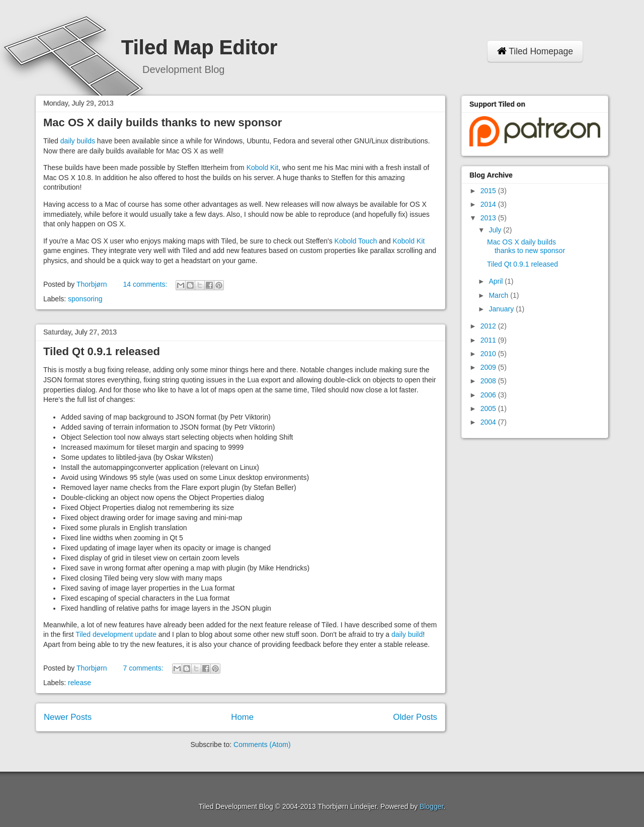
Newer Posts (68, 717)
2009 (489, 367)
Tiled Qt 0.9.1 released (102, 351)
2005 (489, 408)
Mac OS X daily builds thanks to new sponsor (163, 122)
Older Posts (415, 717)
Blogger (431, 806)
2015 (489, 191)
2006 (489, 395)
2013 (489, 218)
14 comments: (146, 284)
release (79, 683)
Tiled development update (116, 634)
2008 (489, 381)
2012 (489, 326)
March (499, 295)
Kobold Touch (356, 241)
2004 (489, 422)
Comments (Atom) (262, 745)
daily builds (78, 141)
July (496, 230)
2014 (489, 204)
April (497, 281)
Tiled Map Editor (199, 47)
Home (242, 717)
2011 (489, 340)
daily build (407, 634)
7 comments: (144, 668)
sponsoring (85, 299)
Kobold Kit (263, 168)
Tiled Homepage (535, 51)
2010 (489, 354)
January (502, 309)
